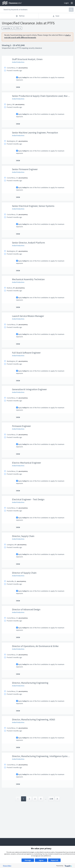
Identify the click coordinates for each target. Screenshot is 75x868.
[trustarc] (68, 866)
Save (56, 16)
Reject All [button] (54, 860)
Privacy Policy (7, 866)
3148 (51, 799)
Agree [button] (41, 860)
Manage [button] (28, 860)
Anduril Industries (18, 62)
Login (66, 3)
